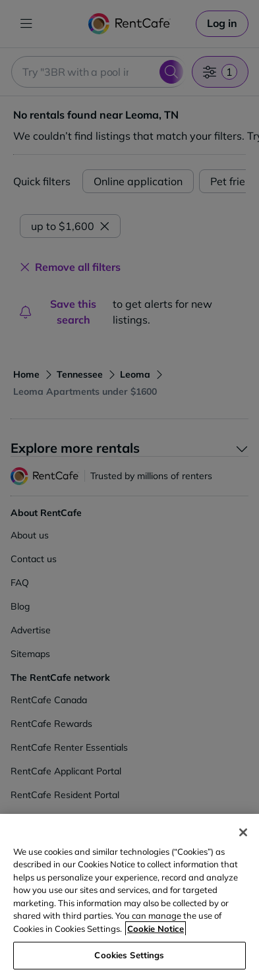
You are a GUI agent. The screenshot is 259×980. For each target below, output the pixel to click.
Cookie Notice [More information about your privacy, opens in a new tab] (156, 929)
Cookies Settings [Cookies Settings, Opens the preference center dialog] (129, 955)
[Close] (243, 832)
